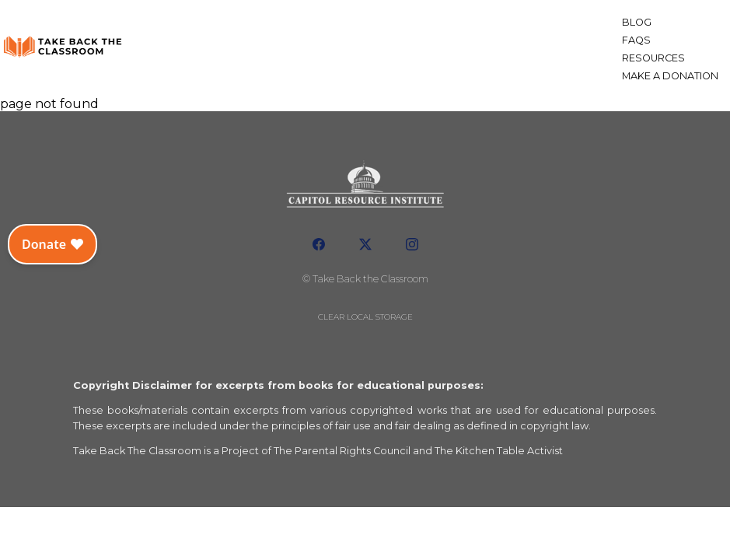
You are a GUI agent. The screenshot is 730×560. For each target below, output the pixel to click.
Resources (653, 58)
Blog (637, 22)
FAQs (636, 40)
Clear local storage (365, 317)
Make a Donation (670, 76)
